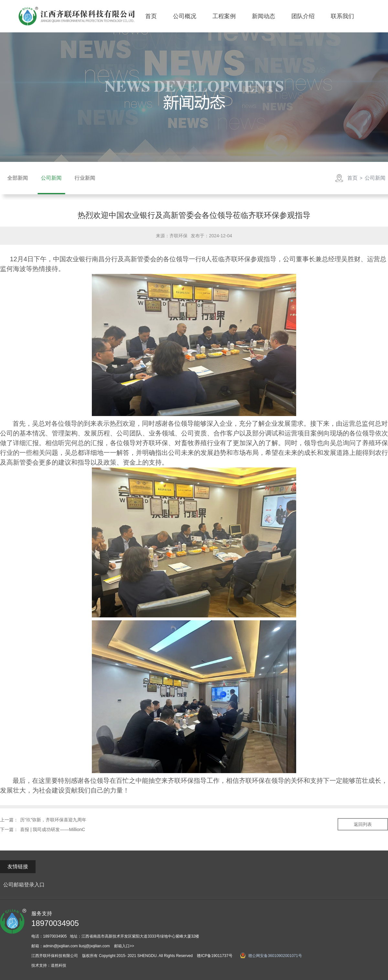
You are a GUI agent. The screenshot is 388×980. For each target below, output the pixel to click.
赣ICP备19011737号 (215, 956)
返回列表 (363, 824)
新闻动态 (264, 16)
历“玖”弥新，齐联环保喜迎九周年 (53, 820)
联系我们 (342, 16)
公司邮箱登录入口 (24, 885)
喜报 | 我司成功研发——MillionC (53, 829)
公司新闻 (374, 178)
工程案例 (224, 16)
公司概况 (185, 16)
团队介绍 (303, 16)
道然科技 (59, 965)
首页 (151, 16)
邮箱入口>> (124, 946)
